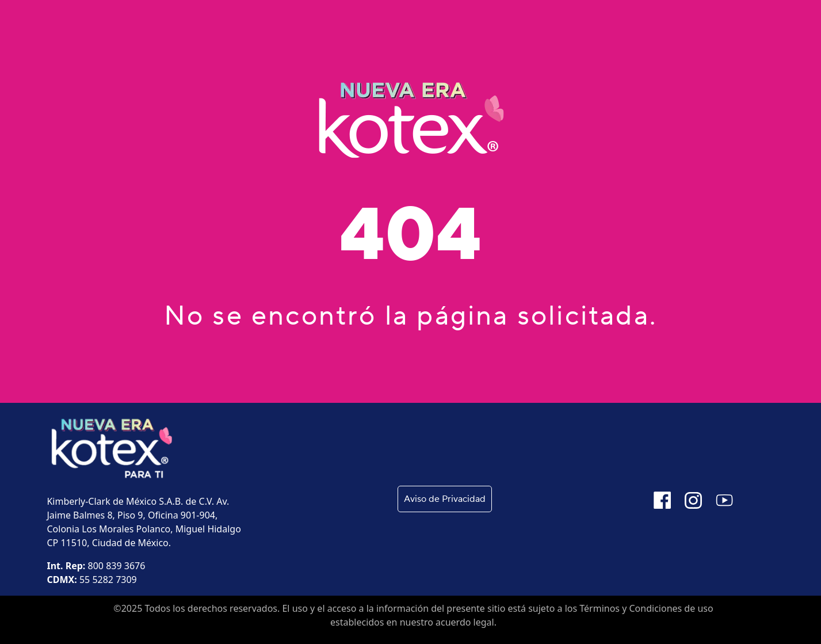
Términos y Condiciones (631, 608)
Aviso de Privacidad (445, 499)
